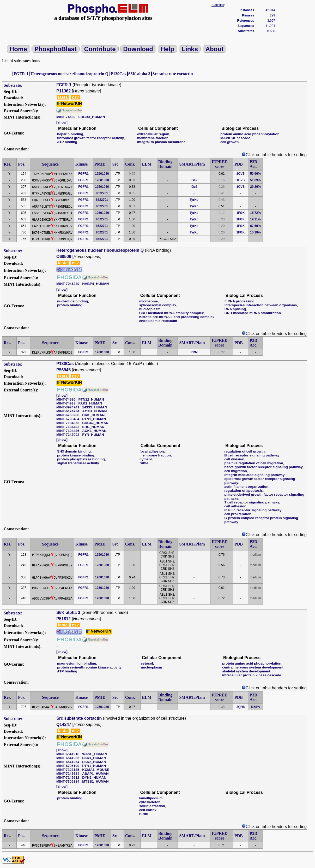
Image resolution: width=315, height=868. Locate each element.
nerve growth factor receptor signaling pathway (263, 467)
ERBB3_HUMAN (92, 117)
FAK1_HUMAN (90, 403)
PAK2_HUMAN (94, 762)
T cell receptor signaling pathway (252, 502)
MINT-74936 (66, 399)
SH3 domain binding (74, 451)
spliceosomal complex (158, 305)
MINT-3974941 (68, 407)
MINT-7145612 (68, 778)
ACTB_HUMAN (94, 411)
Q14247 (64, 725)
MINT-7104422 (68, 427)
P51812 (63, 619)
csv (75, 97)
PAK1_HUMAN (94, 758)
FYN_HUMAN (93, 435)
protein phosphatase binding (81, 459)
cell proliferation (238, 514)
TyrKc (194, 200)
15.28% (255, 232)
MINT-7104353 (68, 423)
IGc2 (194, 180)
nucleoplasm (150, 309)
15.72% (255, 213)
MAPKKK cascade (235, 138)
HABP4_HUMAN (95, 284)
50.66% (255, 174)
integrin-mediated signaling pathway (254, 475)
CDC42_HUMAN (95, 423)
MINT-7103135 (68, 770)
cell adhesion (235, 506)
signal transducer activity (78, 463)
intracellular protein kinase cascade (252, 675)
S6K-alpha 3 (139, 74)
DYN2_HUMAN (94, 778)
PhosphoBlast (55, 49)
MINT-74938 (66, 403)
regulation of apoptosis (243, 491)
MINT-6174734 (68, 411)
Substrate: (13, 85)
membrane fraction (153, 138)
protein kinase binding (76, 455)
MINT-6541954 (68, 762)
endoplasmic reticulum (158, 321)
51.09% (255, 180)
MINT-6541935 (68, 758)
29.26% (255, 187)
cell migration (236, 471)
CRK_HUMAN (93, 415)
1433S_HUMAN (95, 407)
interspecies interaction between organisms (261, 305)
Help (167, 49)
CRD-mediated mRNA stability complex (172, 313)
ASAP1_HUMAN (95, 774)
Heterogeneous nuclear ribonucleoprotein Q (69, 74)
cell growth (229, 142)
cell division (234, 459)
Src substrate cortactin (172, 74)
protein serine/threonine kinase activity (89, 667)
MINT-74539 (66, 117)
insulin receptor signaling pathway (253, 510)
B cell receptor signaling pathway (252, 455)
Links (190, 49)
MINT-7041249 (68, 284)
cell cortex (148, 810)
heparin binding (70, 134)
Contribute (100, 49)
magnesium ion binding (77, 663)
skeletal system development (246, 671)
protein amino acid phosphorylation (250, 134)
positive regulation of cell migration (254, 463)
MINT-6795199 (68, 766)
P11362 (63, 91)
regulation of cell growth (244, 451)
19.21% (255, 219)
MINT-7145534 (68, 774)
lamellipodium (151, 798)
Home (18, 49)
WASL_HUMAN (95, 754)
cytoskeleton (150, 802)
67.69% (255, 226)
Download (138, 49)
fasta (63, 97)
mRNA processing (240, 301)
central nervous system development (253, 667)
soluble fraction (152, 806)
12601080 (102, 174)
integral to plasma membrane (161, 142)
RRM (194, 352)
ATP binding (67, 142)
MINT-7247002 (68, 435)
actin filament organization (246, 487)
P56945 (63, 370)
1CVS (241, 174)
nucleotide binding (72, 301)
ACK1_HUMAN (94, 431)
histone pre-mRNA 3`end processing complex (177, 317)
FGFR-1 (21, 74)
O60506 (64, 257)
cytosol (146, 459)
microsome (149, 301)
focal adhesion (152, 451)
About (214, 49)
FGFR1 (83, 174)
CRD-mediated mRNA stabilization (253, 313)
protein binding (70, 305)
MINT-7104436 (68, 431)
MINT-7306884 (68, 781)
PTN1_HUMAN (94, 419)
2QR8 (241, 707)
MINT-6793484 (68, 419)
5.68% (256, 707)
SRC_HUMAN (93, 427)
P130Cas (118, 74)
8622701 (102, 193)
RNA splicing (235, 309)
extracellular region (153, 134)
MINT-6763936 (68, 415)
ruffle (144, 463)
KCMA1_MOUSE (96, 770)
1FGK (241, 213)
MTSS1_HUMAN (95, 781)
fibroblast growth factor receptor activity (90, 138)
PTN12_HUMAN (91, 399)
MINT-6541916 (68, 754)
